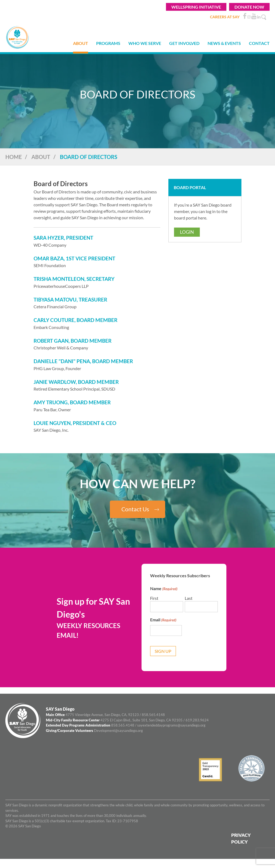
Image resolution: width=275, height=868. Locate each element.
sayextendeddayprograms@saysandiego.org (171, 725)
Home (14, 157)
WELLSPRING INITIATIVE (196, 7)
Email (163, 620)
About (41, 157)
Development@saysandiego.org (118, 731)
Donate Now (249, 7)
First (154, 598)
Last (189, 598)
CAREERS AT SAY (225, 17)
